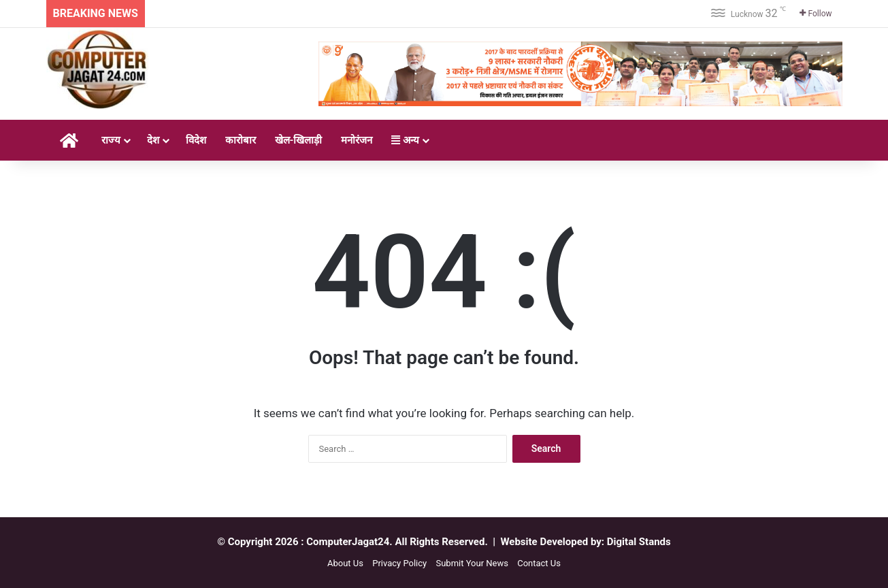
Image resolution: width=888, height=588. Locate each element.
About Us (345, 563)
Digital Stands (639, 542)
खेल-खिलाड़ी (299, 140)
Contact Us (539, 563)
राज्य (111, 140)
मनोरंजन (357, 140)
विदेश (196, 140)
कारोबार (241, 140)
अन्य (405, 140)
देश (153, 140)
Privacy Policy (399, 563)
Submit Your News (472, 563)
